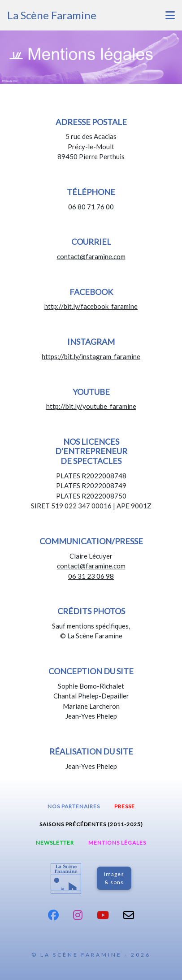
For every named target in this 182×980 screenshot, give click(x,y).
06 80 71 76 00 (91, 207)
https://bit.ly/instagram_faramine (91, 356)
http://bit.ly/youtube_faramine (91, 406)
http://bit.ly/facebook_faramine (91, 306)
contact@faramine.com (91, 256)
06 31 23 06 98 (91, 576)
